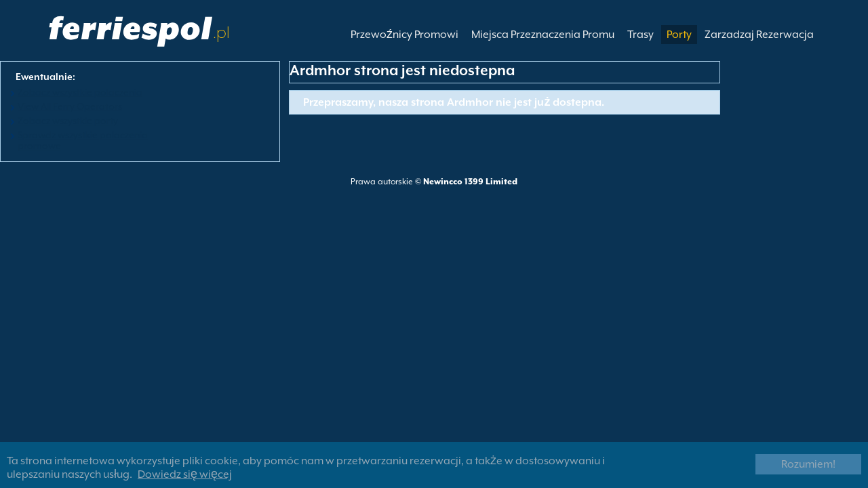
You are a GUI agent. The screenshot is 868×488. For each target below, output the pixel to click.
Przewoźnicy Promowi (405, 35)
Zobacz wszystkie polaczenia (80, 92)
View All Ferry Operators (70, 106)
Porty (679, 35)
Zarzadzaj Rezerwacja (759, 35)
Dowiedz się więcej (185, 474)
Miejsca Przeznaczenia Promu (543, 35)
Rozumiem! (808, 464)
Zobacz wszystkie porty (68, 121)
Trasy (640, 35)
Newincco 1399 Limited (470, 182)
